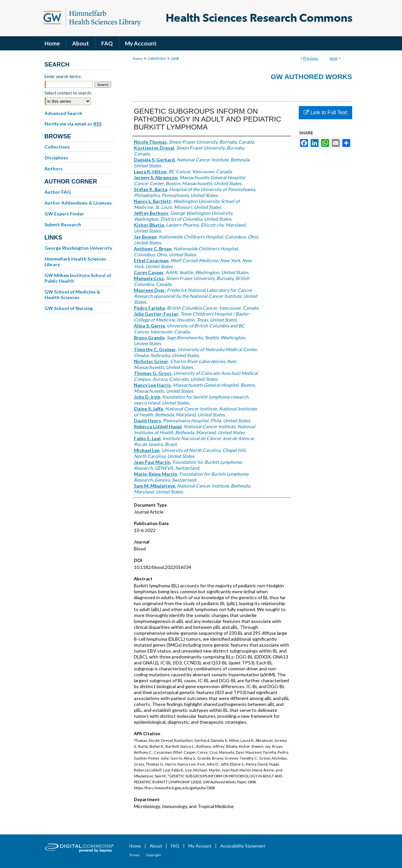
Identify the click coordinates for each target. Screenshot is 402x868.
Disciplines (56, 158)
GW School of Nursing (69, 308)
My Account (200, 846)
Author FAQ (58, 192)
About (156, 846)
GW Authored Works (311, 77)
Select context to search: (68, 93)
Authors (54, 168)
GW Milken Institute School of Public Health (78, 278)
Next (334, 58)
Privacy (135, 855)
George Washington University (78, 248)
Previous (311, 58)
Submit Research (63, 224)
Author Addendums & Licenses (78, 203)
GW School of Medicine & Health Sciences (72, 294)
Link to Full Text (325, 112)
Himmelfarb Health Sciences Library (75, 262)
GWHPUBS (157, 58)
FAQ (175, 846)
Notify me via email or (73, 124)
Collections (57, 147)
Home (138, 58)
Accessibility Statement (243, 846)
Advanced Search (63, 113)
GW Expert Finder (64, 214)
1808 (175, 58)
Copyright (154, 855)
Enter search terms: (63, 76)
